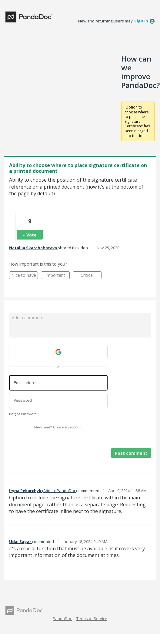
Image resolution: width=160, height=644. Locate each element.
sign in (141, 21)
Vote (32, 235)
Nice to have (25, 276)
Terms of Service (92, 619)
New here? (58, 427)
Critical (91, 276)
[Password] (58, 401)
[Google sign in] (58, 352)
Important (58, 276)
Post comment (131, 453)
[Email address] (58, 383)
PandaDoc (62, 619)
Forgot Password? (24, 414)
